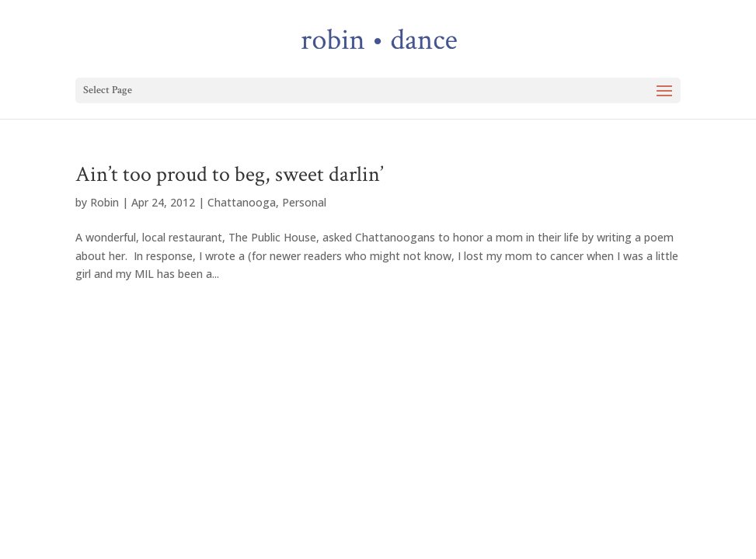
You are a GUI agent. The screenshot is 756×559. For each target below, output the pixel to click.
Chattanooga (242, 202)
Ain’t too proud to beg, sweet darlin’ (229, 174)
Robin (105, 202)
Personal (304, 202)
